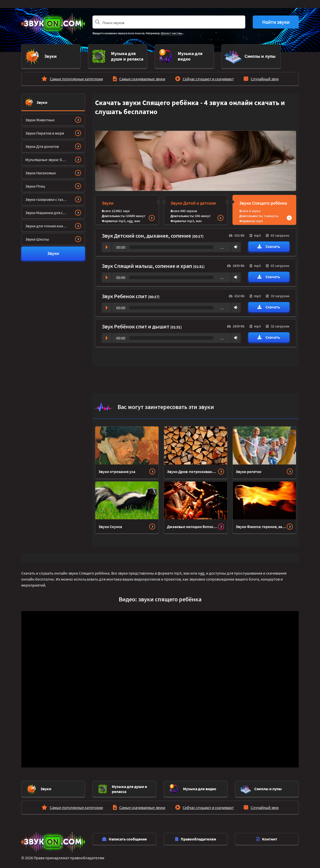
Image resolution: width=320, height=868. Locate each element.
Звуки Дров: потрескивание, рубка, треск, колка (192, 469)
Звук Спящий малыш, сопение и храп (147, 264)
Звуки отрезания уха (117, 469)
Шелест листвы (171, 33)
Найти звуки (276, 22)
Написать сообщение (124, 837)
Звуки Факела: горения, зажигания (261, 524)
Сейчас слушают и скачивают (208, 77)
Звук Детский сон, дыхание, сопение (147, 233)
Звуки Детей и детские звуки (193, 204)
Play (107, 245)
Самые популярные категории (76, 77)
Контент (267, 837)
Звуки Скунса (110, 524)
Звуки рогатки (248, 469)
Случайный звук (265, 77)
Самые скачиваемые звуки (142, 77)
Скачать (269, 244)
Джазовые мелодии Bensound (192, 524)
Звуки (42, 100)
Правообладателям (196, 837)
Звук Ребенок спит (125, 294)
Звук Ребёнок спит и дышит (136, 324)
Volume (235, 245)
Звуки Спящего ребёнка (263, 201)
